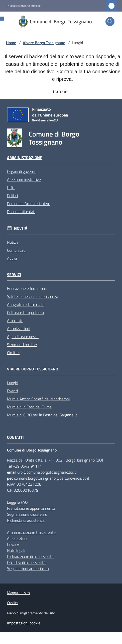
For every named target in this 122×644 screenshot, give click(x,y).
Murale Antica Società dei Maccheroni (38, 399)
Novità (21, 228)
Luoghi (13, 383)
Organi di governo (22, 171)
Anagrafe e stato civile (26, 304)
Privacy (13, 544)
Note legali (16, 550)
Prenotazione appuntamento (31, 508)
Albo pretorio (18, 538)
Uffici (11, 187)
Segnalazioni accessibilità (28, 568)
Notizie (13, 242)
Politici (12, 196)
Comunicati (16, 250)
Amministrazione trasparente (31, 532)
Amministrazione (25, 158)
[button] (110, 22)
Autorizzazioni (19, 329)
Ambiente (15, 320)
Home (11, 43)
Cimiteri (13, 353)
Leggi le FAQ (17, 502)
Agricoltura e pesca (23, 337)
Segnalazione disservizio (27, 514)
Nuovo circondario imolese (24, 6)
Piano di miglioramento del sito (31, 613)
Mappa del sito (18, 593)
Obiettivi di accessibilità (26, 562)
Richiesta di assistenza (26, 520)
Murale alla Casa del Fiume (29, 407)
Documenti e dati (21, 212)
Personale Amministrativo (29, 204)
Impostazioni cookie (24, 623)
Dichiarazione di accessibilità (30, 556)
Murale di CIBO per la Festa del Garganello (42, 415)
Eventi (12, 391)
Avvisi (12, 258)
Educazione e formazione (28, 288)
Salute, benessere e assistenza (33, 296)
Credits (13, 603)
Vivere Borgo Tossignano (44, 43)
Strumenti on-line (22, 345)
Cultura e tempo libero (25, 312)
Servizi (14, 275)
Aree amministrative (24, 179)
